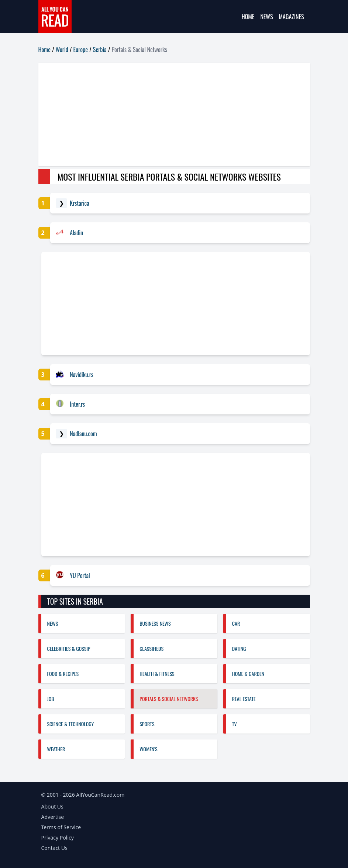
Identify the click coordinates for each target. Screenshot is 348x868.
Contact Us (54, 848)
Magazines (292, 17)
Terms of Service (61, 827)
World (62, 49)
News (266, 17)
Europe (81, 49)
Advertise (53, 817)
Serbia (100, 49)
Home (248, 17)
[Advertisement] (174, 115)
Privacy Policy (58, 838)
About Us (52, 807)
